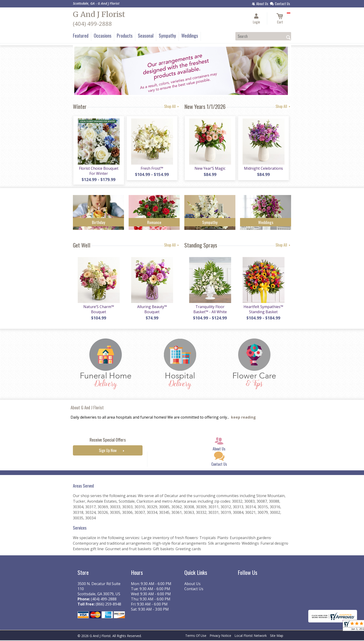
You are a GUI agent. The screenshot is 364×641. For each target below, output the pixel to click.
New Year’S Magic (210, 169)
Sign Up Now (108, 451)
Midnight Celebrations (263, 169)
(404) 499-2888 (92, 24)
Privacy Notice (220, 636)
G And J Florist (99, 14)
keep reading (243, 418)
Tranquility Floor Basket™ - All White (210, 310)
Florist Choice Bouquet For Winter (98, 171)
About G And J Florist (87, 408)
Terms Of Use (196, 636)
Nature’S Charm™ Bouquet (98, 310)
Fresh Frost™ (152, 169)
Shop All (172, 106)
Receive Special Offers (108, 441)
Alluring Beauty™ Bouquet (152, 310)
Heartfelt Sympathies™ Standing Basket (263, 310)
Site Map (277, 636)
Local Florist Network (251, 636)
